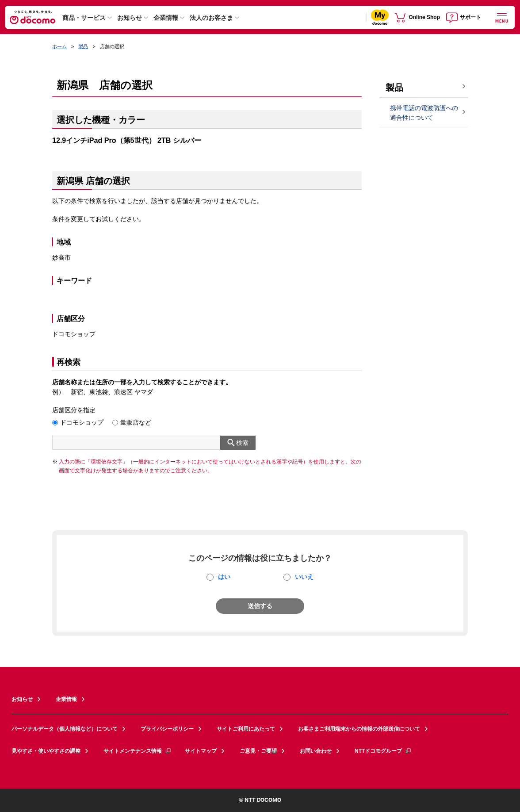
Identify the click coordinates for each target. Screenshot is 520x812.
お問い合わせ (316, 751)
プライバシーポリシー (167, 729)
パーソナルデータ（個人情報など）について (65, 729)
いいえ (304, 577)
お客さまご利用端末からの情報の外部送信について (359, 729)
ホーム (59, 46)
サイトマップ (201, 751)
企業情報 (166, 18)
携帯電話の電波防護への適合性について (424, 113)
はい (224, 577)
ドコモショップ (82, 422)
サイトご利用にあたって (246, 729)
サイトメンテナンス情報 (138, 751)
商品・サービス (84, 18)
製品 (83, 46)
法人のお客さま (211, 18)
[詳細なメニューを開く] (502, 17)
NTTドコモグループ (383, 751)
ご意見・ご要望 (258, 751)
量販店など (136, 422)
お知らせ (130, 18)
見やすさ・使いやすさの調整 (46, 751)
